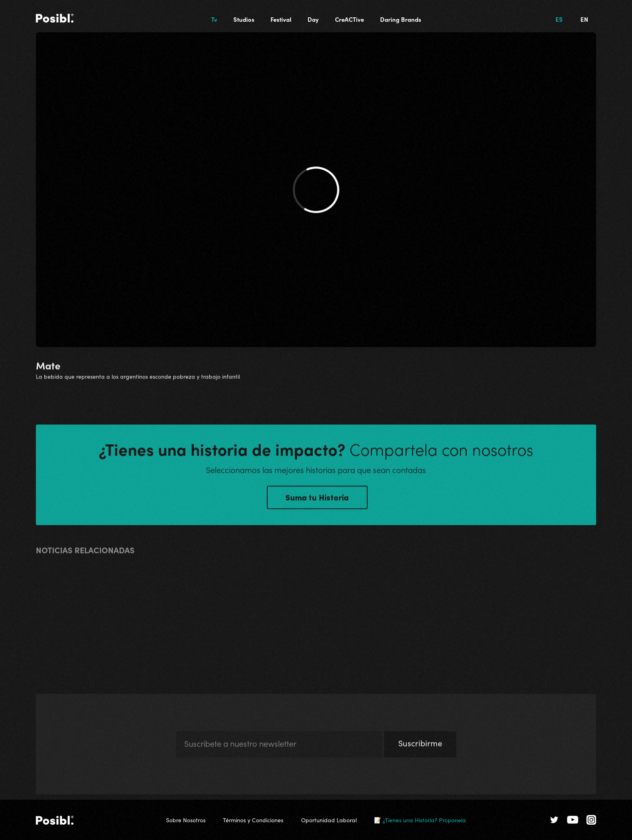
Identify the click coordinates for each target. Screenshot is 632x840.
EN (584, 19)
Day (313, 19)
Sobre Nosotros (186, 820)
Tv (214, 19)
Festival (281, 19)
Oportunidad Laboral (329, 820)
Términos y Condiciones (253, 820)
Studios (244, 19)
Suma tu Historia (317, 499)
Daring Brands (401, 19)
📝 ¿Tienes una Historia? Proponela (420, 820)
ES (559, 19)
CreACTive (349, 19)
